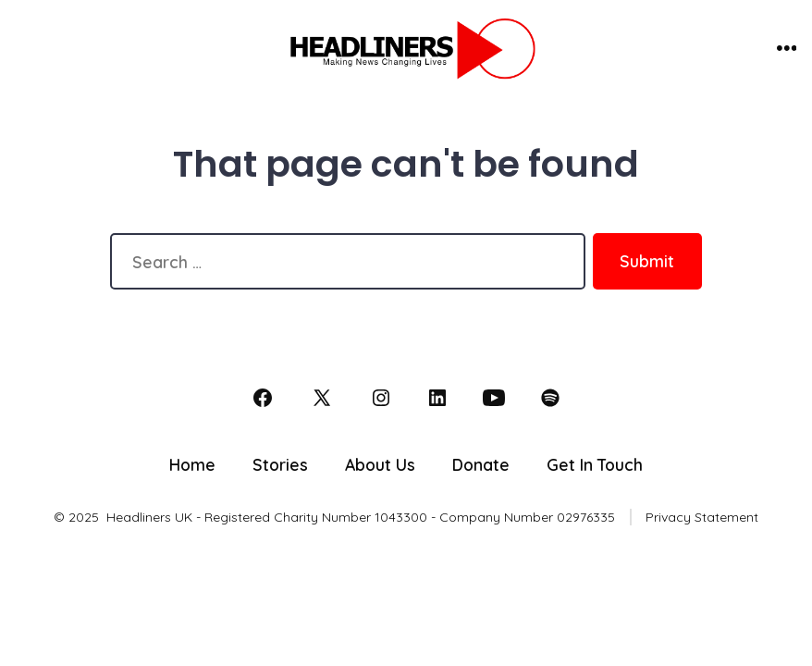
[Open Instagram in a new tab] (381, 398)
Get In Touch (595, 464)
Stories (280, 464)
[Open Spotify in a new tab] (550, 398)
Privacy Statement (702, 517)
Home (192, 464)
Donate (481, 464)
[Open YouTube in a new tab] (494, 398)
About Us (380, 464)
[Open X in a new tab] (322, 398)
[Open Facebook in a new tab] (263, 398)
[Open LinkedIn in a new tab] (437, 398)
